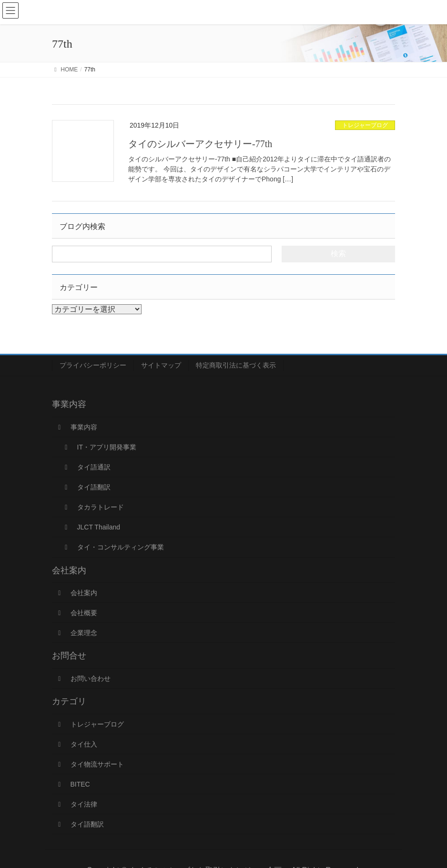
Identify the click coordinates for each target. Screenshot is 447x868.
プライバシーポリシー (93, 365)
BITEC (73, 784)
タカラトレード (93, 507)
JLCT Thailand (91, 527)
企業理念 (76, 633)
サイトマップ (161, 365)
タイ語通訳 (86, 467)
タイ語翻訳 (86, 487)
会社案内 (76, 593)
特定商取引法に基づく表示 (236, 365)
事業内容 (76, 427)
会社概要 (76, 613)
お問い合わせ (83, 678)
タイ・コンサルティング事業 (113, 547)
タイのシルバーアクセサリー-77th (200, 144)
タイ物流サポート (90, 764)
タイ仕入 (76, 744)
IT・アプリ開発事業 (99, 447)
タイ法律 (76, 804)
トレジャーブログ (365, 125)
